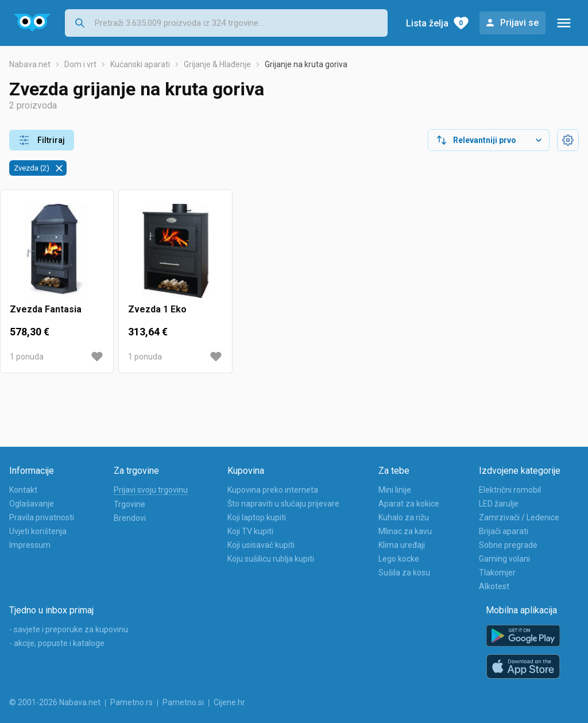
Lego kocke (399, 559)
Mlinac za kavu (405, 531)
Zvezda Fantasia (46, 309)
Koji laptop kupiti (257, 517)
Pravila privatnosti (42, 517)
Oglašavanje (32, 504)
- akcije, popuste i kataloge (57, 643)
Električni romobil (510, 490)
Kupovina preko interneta (273, 490)
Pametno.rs (131, 702)
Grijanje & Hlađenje (217, 64)
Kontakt (23, 490)
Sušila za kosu (404, 573)
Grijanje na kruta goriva (306, 64)
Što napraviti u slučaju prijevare (283, 504)
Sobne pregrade (508, 545)
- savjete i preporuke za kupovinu (69, 629)
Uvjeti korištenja (38, 531)
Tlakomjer (497, 573)
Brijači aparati (504, 531)
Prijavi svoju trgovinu (151, 490)
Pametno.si (183, 702)
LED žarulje (499, 504)
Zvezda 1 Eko (157, 309)
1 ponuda (27, 357)
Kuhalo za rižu (404, 517)
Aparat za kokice (409, 504)
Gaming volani (504, 559)
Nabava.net (30, 64)
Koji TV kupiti (250, 531)
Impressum (30, 545)
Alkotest (494, 586)
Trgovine (129, 504)
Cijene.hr (229, 702)
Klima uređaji (402, 545)
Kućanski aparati (140, 64)
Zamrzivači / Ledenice (519, 517)
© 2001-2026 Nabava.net (55, 702)
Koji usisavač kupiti (261, 545)
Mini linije (395, 490)
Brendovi (130, 518)
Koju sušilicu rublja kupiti (271, 559)
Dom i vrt (80, 64)
